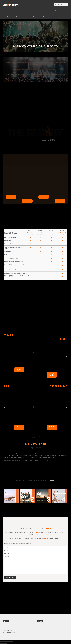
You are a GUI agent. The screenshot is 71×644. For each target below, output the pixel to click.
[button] (5, 353)
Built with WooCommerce (9, 632)
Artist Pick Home (46, 16)
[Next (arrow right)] (5, 643)
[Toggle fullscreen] (5, 641)
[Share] (8, 641)
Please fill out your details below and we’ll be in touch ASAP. (18, 543)
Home (5, 20)
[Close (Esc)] (12, 641)
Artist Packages (19, 16)
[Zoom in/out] (2, 641)
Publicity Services (9, 16)
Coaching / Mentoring (35, 16)
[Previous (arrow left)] (2, 643)
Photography (28, 15)
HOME (4, 15)
